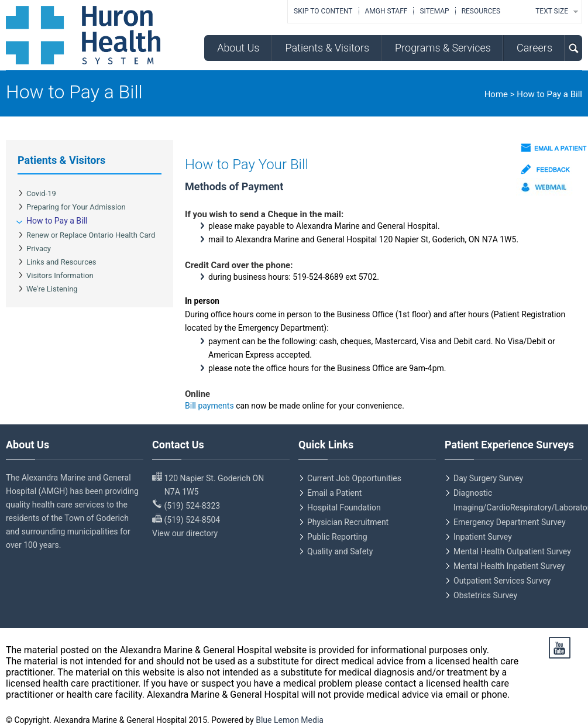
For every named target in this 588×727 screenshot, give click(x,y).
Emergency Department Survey (510, 522)
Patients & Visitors (327, 48)
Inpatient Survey (483, 537)
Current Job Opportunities (354, 478)
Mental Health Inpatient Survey (509, 566)
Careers (534, 48)
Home (496, 94)
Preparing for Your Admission (76, 207)
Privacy (39, 248)
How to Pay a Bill (57, 221)
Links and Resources (61, 262)
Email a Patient (334, 493)
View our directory (185, 533)
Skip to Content (323, 11)
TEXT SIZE (552, 11)
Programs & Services (443, 48)
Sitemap (434, 11)
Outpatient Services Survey (502, 581)
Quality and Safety (340, 551)
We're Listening (52, 289)
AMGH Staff (386, 11)
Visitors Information (60, 275)
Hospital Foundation (344, 507)
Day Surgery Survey (488, 478)
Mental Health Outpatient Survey (512, 551)
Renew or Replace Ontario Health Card (91, 235)
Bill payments (210, 406)
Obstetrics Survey (485, 595)
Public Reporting (337, 537)
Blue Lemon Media (290, 720)
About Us (238, 48)
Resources (481, 11)
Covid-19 (41, 193)
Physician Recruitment (348, 522)
